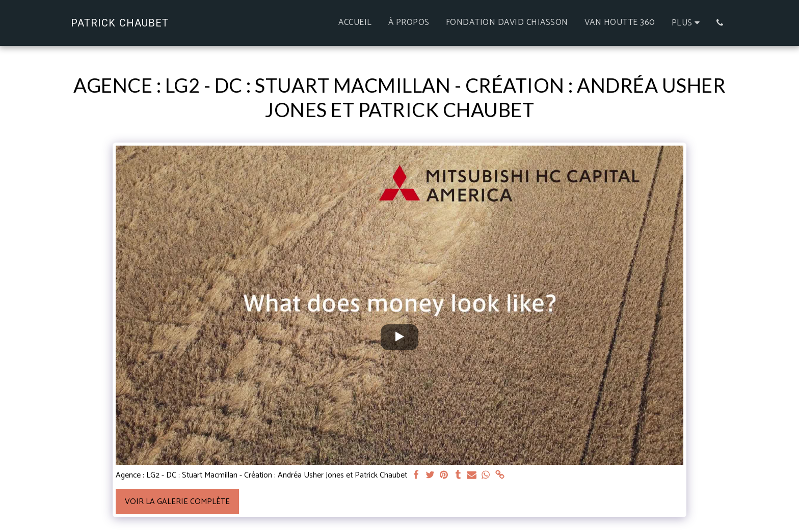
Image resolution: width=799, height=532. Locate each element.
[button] (720, 23)
